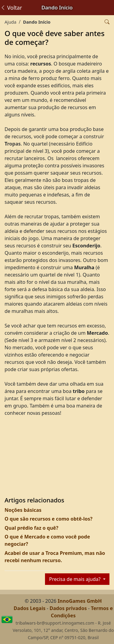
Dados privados (68, 608)
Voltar (11, 8)
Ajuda (10, 22)
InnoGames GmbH (80, 601)
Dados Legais (30, 608)
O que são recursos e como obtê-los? (48, 519)
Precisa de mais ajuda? (75, 579)
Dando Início (37, 22)
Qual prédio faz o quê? (31, 528)
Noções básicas (23, 510)
